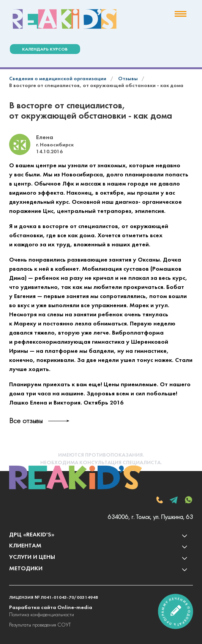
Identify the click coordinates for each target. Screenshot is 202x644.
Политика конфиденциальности (42, 615)
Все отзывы (26, 421)
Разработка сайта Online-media (51, 608)
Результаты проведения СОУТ (40, 625)
